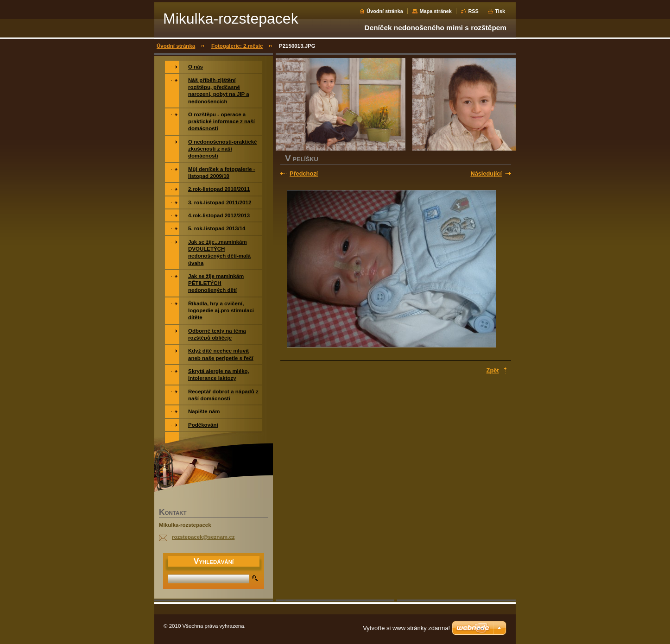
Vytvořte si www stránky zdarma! (406, 628)
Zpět (493, 370)
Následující (486, 174)
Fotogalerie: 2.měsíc (237, 46)
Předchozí (304, 174)
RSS (473, 11)
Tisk (500, 11)
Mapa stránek (436, 11)
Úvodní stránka (385, 11)
